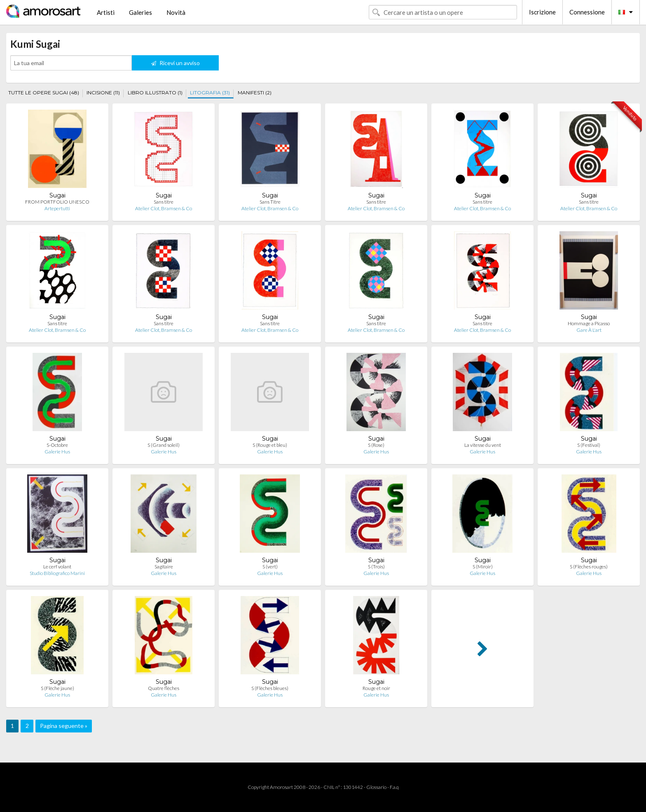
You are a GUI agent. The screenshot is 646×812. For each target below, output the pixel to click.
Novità (176, 12)
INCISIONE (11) (103, 93)
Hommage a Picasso (589, 323)
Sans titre (164, 202)
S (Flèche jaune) (57, 688)
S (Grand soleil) (164, 445)
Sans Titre (270, 202)
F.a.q (394, 787)
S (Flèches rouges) (589, 567)
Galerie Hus (57, 452)
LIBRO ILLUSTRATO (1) (155, 93)
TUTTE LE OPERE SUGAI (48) (44, 93)
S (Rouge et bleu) (270, 445)
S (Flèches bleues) (270, 688)
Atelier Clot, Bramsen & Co (164, 208)
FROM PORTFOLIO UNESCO (57, 202)
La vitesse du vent (483, 445)
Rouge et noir (376, 688)
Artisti (106, 12)
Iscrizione (542, 12)
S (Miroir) (483, 567)
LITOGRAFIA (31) (210, 93)
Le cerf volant (57, 567)
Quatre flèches (164, 688)
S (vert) (270, 567)
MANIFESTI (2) (255, 93)
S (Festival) (589, 445)
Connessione (587, 12)
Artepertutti (57, 208)
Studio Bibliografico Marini (57, 573)
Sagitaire (164, 567)
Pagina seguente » (64, 726)
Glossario (376, 787)
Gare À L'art (589, 330)
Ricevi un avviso (176, 63)
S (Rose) (376, 445)
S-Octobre (57, 445)
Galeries (140, 12)
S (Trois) (376, 567)
